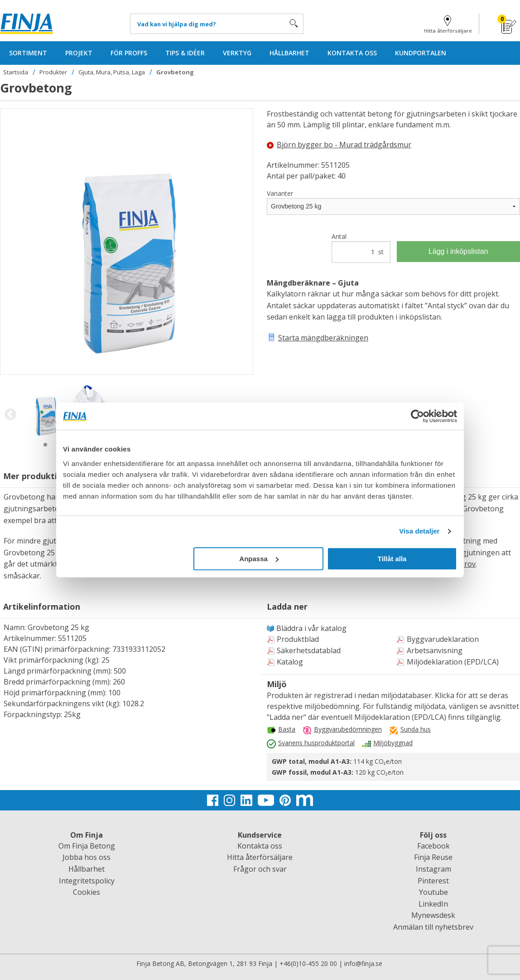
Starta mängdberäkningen (323, 338)
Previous (10, 415)
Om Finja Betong (87, 846)
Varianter (280, 193)
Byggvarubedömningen (348, 729)
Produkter (53, 72)
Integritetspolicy (87, 881)
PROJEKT (79, 53)
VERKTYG (237, 53)
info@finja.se (363, 963)
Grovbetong (175, 72)
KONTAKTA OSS (352, 53)
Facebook (433, 846)
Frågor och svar (260, 869)
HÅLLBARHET (289, 53)
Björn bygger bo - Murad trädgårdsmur (339, 145)
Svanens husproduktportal (316, 743)
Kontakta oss (260, 846)
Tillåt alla (392, 559)
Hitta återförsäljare (448, 23)
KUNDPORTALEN (421, 53)
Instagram (433, 869)
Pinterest (433, 881)
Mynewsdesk (433, 915)
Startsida (16, 72)
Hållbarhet (87, 869)
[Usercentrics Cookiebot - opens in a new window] (417, 416)
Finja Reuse (433, 857)
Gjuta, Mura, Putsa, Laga (112, 72)
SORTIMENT (28, 53)
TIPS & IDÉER (185, 53)
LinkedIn (433, 904)
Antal (361, 247)
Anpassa (259, 559)
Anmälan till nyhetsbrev (433, 927)
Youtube (433, 892)
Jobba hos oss (87, 857)
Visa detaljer (419, 531)
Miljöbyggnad (393, 743)
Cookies (87, 892)
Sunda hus (416, 729)
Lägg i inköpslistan (458, 251)
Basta (287, 729)
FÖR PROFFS (129, 53)
